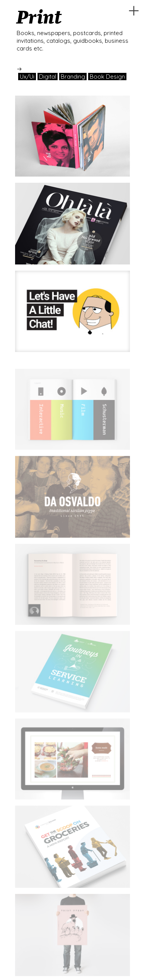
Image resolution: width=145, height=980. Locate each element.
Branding (73, 77)
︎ (134, 11)
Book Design (107, 77)
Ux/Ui (27, 77)
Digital (48, 77)
